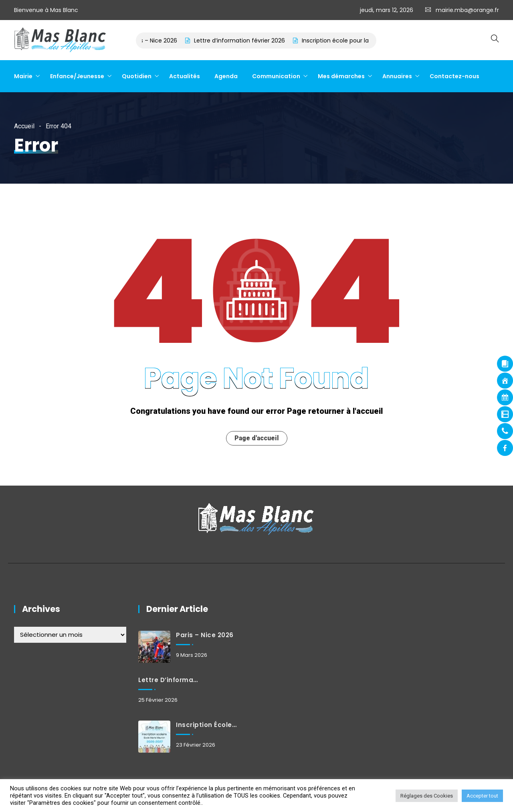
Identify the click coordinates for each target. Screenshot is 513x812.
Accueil (24, 126)
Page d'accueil (257, 438)
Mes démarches (341, 76)
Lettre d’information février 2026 (247, 40)
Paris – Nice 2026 (161, 40)
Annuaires (397, 76)
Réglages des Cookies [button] (427, 796)
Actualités (185, 76)
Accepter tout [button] (482, 796)
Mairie (23, 76)
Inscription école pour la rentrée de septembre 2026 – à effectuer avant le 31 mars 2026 (206, 725)
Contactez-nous (454, 76)
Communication (276, 76)
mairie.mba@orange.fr (467, 10)
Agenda (226, 76)
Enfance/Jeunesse (77, 76)
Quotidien (137, 76)
